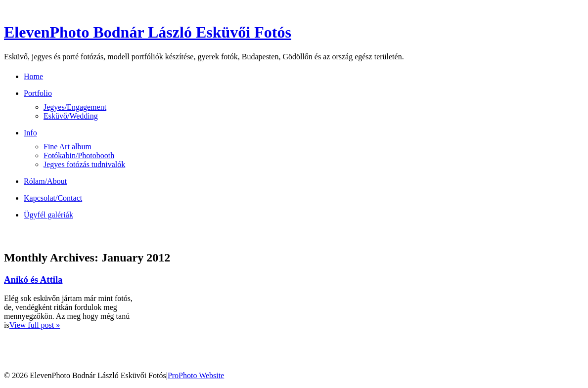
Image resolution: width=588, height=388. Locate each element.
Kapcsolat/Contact (53, 198)
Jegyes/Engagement (75, 107)
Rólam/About (45, 181)
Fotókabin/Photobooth (79, 155)
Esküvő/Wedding (71, 116)
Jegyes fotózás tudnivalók (84, 164)
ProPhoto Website (196, 375)
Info (30, 133)
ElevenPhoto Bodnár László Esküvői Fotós (148, 32)
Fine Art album (68, 147)
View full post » (35, 325)
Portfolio (38, 93)
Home (33, 76)
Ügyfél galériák (48, 215)
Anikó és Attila (33, 280)
